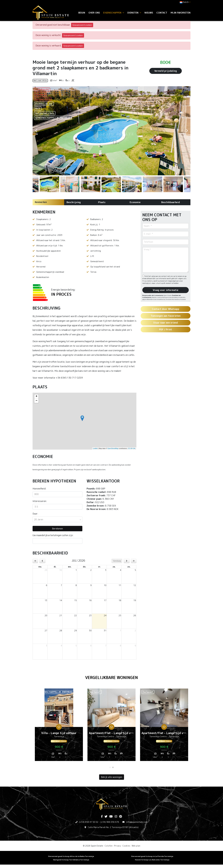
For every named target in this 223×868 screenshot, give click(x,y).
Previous (36, 131)
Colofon (109, 846)
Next (187, 131)
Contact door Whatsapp (166, 309)
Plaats (102, 202)
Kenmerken (41, 202)
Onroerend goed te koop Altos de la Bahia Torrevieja (71, 856)
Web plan (136, 846)
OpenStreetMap (113, 448)
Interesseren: (40, 501)
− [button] (36, 401)
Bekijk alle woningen (112, 777)
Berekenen (57, 529)
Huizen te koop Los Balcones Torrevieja (152, 860)
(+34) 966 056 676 (110, 822)
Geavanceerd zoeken (82, 25)
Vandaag (117, 561)
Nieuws (149, 13)
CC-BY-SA (132, 448)
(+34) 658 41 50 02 (89, 822)
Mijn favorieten (181, 13)
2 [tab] (113, 767)
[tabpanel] (59, 726)
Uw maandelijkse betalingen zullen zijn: (53, 535)
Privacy (117, 846)
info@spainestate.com (137, 822)
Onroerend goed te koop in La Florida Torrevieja (152, 856)
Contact (162, 13)
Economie (135, 202)
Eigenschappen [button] (114, 13)
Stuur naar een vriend (166, 323)
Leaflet (95, 448)
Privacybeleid (147, 281)
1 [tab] (110, 767)
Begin (82, 13)
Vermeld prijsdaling (166, 71)
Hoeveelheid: (39, 489)
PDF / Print (166, 329)
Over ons (94, 13)
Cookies (126, 846)
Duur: (35, 514)
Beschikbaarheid (171, 202)
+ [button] (36, 396)
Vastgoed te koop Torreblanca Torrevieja (71, 860)
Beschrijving (74, 202)
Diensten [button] (134, 13)
